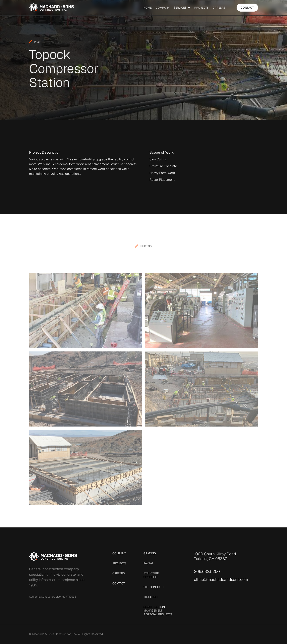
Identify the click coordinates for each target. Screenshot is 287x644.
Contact (247, 8)
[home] (51, 8)
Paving (148, 563)
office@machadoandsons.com (221, 579)
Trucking (150, 597)
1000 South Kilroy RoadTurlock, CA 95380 (215, 556)
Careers (219, 8)
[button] (182, 8)
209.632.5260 (207, 571)
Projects (201, 8)
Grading (150, 553)
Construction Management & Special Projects (158, 611)
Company (163, 8)
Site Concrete (154, 587)
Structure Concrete (151, 575)
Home (148, 8)
